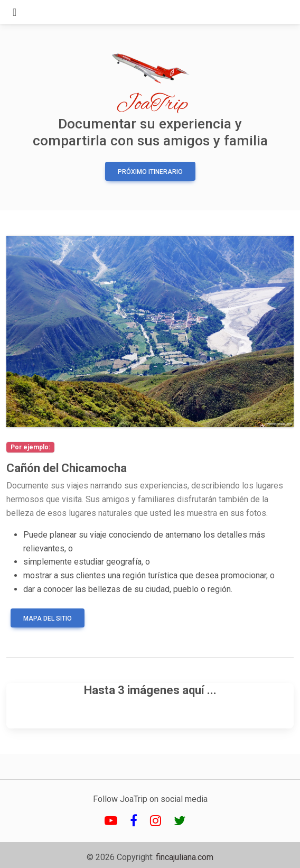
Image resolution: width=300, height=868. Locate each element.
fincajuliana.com (185, 857)
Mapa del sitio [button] (48, 618)
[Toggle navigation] (15, 12)
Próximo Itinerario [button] (150, 172)
